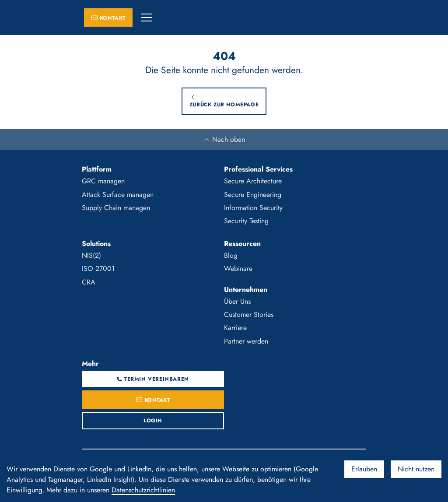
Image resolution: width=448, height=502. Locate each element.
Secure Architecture (253, 181)
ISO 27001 (98, 269)
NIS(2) (91, 255)
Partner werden (246, 341)
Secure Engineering (253, 195)
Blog (231, 255)
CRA (89, 282)
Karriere (235, 328)
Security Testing (246, 221)
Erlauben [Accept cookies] (364, 469)
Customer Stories (249, 314)
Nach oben (224, 139)
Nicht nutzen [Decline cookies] (416, 469)
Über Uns (237, 301)
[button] (147, 18)
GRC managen (103, 181)
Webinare (238, 269)
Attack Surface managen (118, 195)
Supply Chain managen (116, 208)
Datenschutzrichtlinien (143, 490)
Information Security (253, 208)
